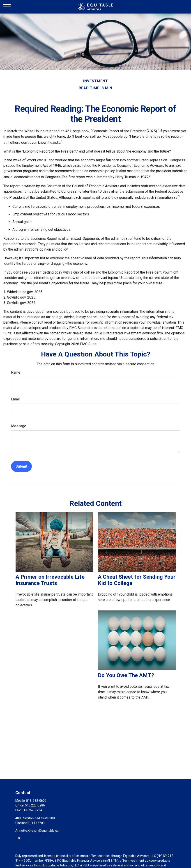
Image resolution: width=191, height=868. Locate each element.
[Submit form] (21, 466)
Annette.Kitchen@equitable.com (38, 831)
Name (16, 372)
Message (19, 426)
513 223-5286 (35, 805)
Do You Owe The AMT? (126, 675)
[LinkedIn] (18, 838)
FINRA (49, 861)
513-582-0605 (36, 801)
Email (15, 399)
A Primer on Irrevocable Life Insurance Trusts (50, 580)
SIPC (58, 861)
